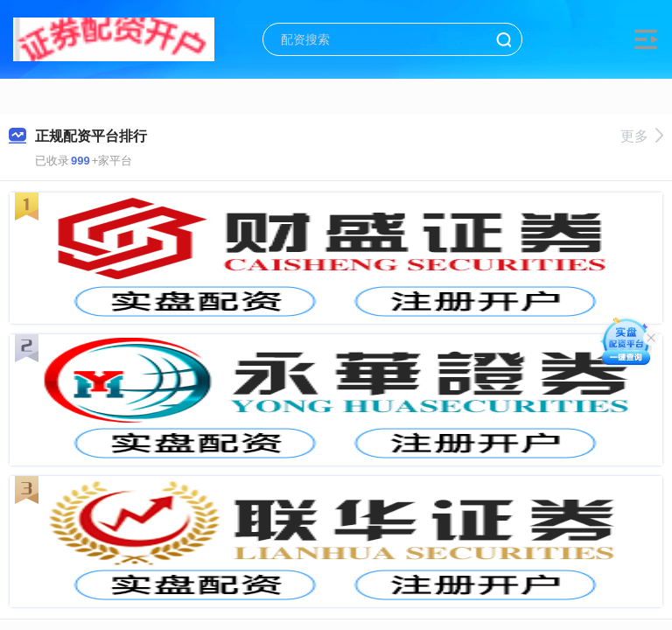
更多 (642, 136)
